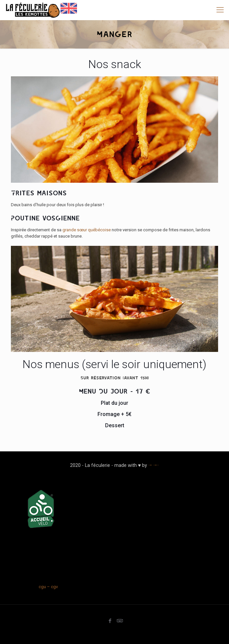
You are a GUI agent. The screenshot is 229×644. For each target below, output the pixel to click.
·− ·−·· (154, 465)
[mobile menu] (220, 10)
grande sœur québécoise (87, 230)
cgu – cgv (48, 587)
